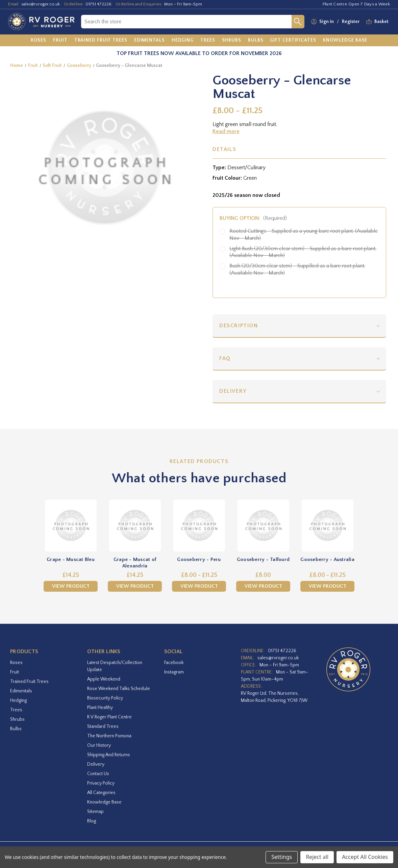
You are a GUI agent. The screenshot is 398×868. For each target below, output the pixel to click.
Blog (92, 821)
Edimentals (21, 691)
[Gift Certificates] (293, 41)
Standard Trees (103, 726)
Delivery (233, 391)
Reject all (317, 857)
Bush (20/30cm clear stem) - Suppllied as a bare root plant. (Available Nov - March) (297, 269)
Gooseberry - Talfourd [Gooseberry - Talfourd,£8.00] (263, 559)
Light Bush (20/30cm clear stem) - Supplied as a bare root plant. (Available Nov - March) (303, 252)
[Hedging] (183, 41)
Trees (16, 710)
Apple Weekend (104, 679)
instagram (174, 672)
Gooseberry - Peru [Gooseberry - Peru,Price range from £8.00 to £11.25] (199, 559)
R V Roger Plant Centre (109, 717)
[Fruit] (60, 41)
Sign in (327, 22)
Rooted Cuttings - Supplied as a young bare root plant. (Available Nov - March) (304, 235)
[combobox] (186, 22)
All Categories (101, 793)
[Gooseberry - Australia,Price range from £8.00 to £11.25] (327, 526)
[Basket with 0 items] (381, 22)
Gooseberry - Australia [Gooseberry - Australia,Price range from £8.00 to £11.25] (327, 559)
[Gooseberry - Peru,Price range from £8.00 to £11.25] (199, 526)
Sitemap (95, 812)
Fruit (15, 672)
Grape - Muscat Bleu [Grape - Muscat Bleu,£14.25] (71, 559)
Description (239, 326)
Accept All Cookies (365, 857)
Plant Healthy (100, 708)
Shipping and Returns (109, 755)
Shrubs (17, 719)
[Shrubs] (232, 41)
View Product (71, 586)
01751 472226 (98, 4)
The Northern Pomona (109, 736)
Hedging (18, 700)
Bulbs (16, 729)
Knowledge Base (104, 802)
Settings (282, 857)
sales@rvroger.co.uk (41, 4)
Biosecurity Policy (105, 698)
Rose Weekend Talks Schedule (119, 689)
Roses (16, 663)
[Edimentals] (150, 41)
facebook (174, 663)
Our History (99, 745)
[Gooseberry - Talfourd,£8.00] (263, 526)
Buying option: (253, 218)
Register (351, 22)
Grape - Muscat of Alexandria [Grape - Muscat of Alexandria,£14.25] (135, 563)
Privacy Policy (101, 783)
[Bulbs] (256, 41)
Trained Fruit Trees (29, 682)
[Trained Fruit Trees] (101, 41)
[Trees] (208, 41)
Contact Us (98, 774)
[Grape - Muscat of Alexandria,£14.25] (135, 526)
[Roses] (39, 41)
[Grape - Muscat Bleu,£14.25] (71, 526)
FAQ (225, 358)
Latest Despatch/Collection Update (115, 666)
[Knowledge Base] (345, 41)
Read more (226, 131)
